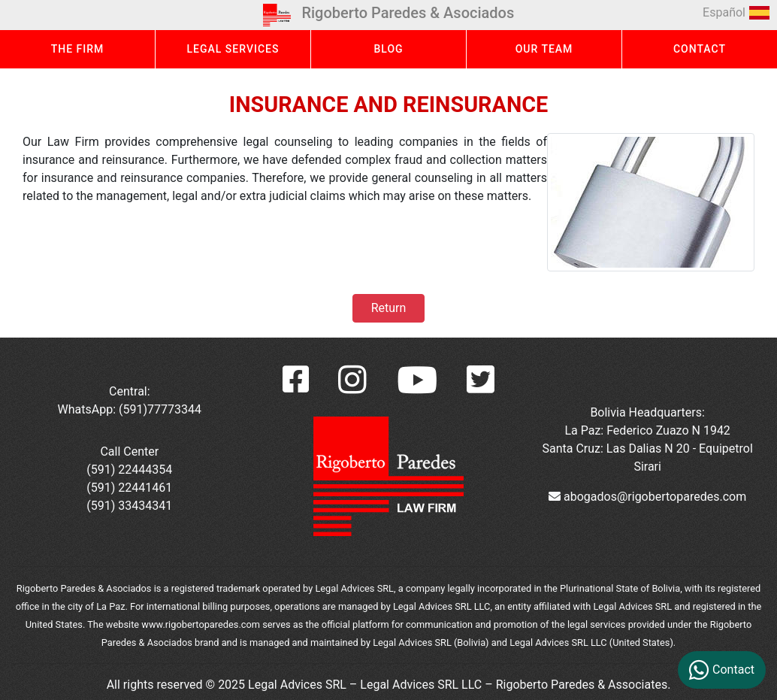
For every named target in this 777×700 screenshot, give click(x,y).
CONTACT (700, 49)
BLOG (388, 49)
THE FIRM (78, 49)
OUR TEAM (544, 49)
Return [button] (388, 308)
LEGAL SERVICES (233, 49)
